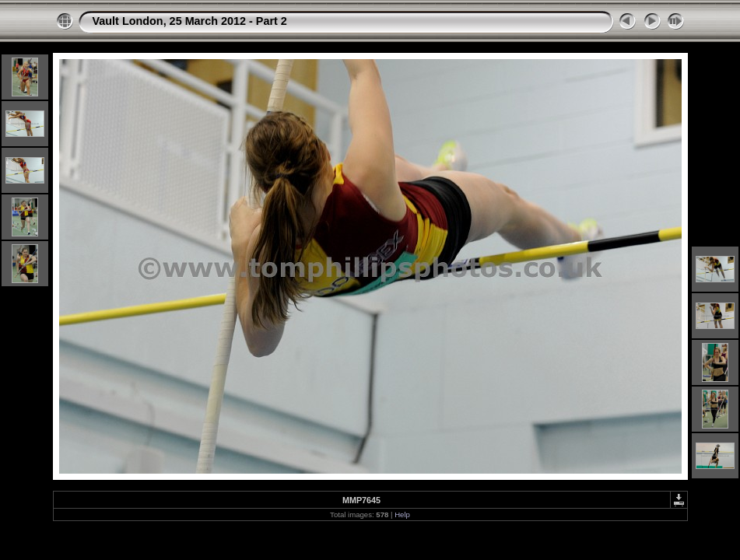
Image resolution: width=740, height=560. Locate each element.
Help (402, 514)
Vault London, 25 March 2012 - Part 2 (190, 21)
